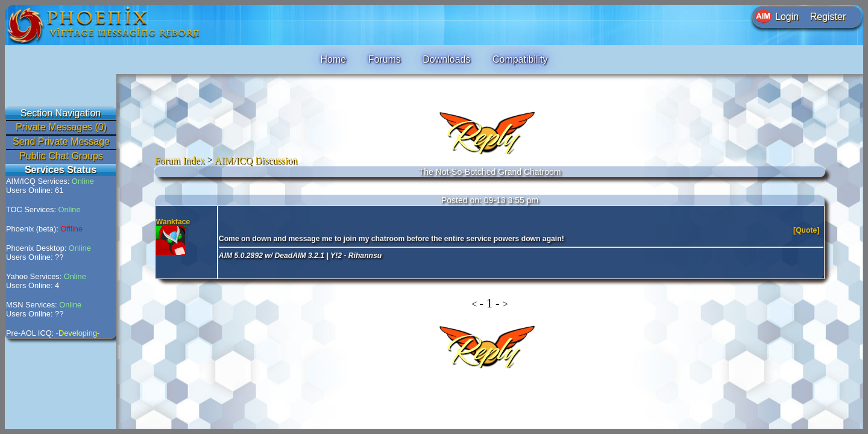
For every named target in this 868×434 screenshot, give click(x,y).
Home (333, 59)
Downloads (446, 59)
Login (787, 17)
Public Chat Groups (61, 156)
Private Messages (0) (61, 127)
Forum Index (180, 160)
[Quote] (807, 230)
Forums (385, 59)
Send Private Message (61, 141)
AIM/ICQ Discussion (256, 160)
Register (828, 17)
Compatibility (520, 59)
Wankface (173, 222)
